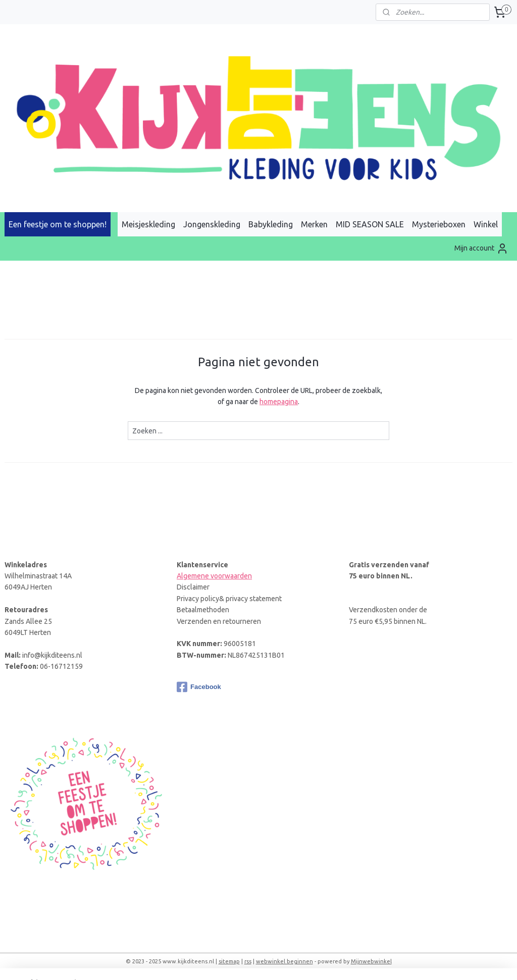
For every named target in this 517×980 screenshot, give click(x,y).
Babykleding (271, 224)
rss (248, 961)
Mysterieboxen (439, 224)
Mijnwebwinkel (371, 961)
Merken (314, 224)
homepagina (279, 402)
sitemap (229, 961)
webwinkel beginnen (285, 961)
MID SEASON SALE (370, 224)
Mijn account (481, 249)
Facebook (199, 687)
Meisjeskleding (148, 224)
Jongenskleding (212, 224)
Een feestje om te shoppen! (58, 224)
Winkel (486, 224)
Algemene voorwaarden (214, 576)
